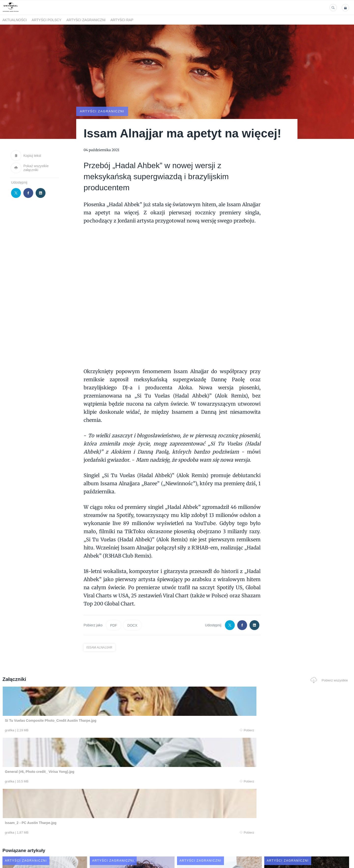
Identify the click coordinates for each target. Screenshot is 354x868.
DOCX (132, 625)
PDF (114, 625)
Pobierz (77, 731)
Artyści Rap (122, 20)
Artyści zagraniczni (86, 20)
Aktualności (15, 20)
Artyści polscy (47, 20)
